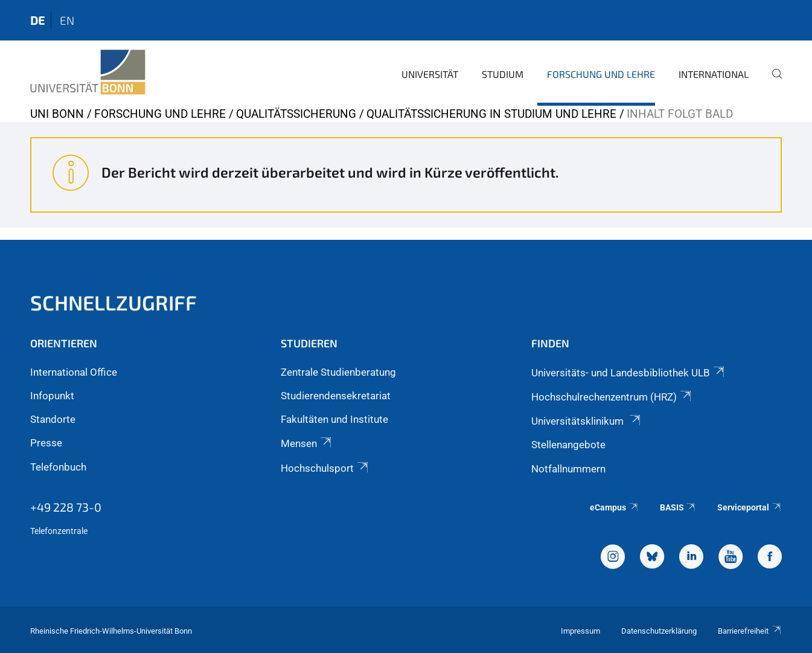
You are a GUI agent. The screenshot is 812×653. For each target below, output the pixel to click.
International (714, 74)
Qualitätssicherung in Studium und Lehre (491, 114)
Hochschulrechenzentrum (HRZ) (612, 397)
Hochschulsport (325, 468)
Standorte (53, 419)
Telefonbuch (58, 467)
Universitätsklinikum (587, 421)
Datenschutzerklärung (659, 631)
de (37, 20)
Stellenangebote (568, 445)
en (67, 20)
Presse (46, 443)
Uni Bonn (57, 114)
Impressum (580, 631)
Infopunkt (52, 396)
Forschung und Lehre (601, 74)
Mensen (307, 443)
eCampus (614, 507)
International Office (74, 372)
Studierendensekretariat (336, 396)
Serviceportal (750, 507)
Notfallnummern (568, 469)
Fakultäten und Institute (334, 419)
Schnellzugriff (113, 302)
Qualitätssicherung (296, 114)
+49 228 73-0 (66, 507)
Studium (503, 74)
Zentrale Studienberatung (338, 372)
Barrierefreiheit (750, 631)
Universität (430, 74)
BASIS (678, 507)
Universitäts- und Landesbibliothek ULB (629, 373)
